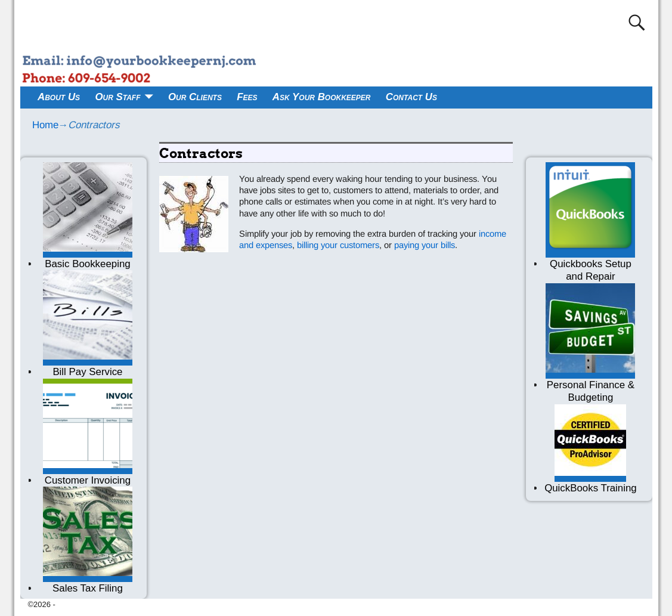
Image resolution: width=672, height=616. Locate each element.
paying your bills (423, 245)
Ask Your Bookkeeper (322, 97)
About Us (59, 97)
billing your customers (338, 245)
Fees (247, 97)
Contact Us (411, 97)
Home (45, 125)
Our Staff (117, 97)
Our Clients (195, 97)
